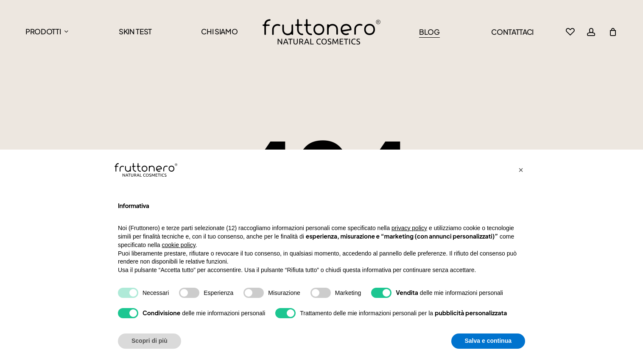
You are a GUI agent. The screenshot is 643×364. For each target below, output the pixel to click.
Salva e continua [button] (488, 341)
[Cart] (613, 32)
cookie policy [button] (179, 245)
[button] (521, 170)
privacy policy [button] (409, 228)
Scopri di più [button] (150, 341)
